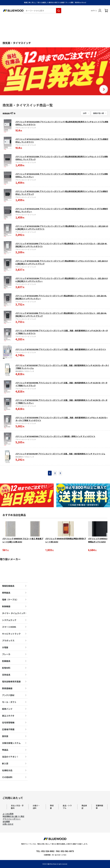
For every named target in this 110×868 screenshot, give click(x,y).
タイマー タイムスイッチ (14, 614)
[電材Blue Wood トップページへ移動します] (13, 11)
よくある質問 (8, 814)
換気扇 (5, 737)
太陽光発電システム (11, 743)
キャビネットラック (11, 634)
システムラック (9, 621)
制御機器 (6, 607)
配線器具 (6, 662)
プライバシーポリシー (12, 819)
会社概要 (6, 822)
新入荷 (5, 764)
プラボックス (8, 641)
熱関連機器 (7, 689)
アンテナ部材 (8, 696)
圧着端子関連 (8, 730)
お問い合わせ (8, 824)
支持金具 (6, 675)
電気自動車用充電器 (11, 682)
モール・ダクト (9, 702)
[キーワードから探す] (59, 11)
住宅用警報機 (8, 723)
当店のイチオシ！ (10, 757)
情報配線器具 (8, 586)
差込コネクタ (8, 716)
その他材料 (7, 778)
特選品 (5, 750)
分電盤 (5, 648)
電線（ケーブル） (10, 600)
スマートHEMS (9, 627)
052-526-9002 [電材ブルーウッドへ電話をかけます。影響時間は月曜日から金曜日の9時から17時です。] (48, 852)
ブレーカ (6, 655)
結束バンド (7, 709)
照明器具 (6, 593)
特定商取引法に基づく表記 (13, 817)
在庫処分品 (7, 771)
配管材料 (6, 668)
